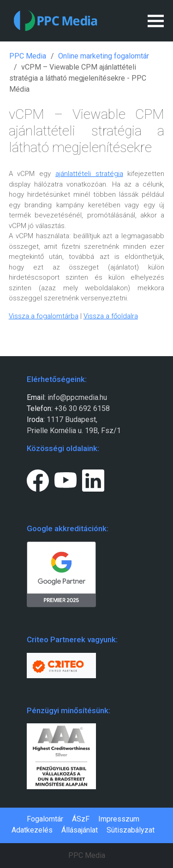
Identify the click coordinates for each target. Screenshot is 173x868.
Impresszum (119, 819)
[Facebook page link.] (38, 479)
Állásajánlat (80, 830)
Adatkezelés (32, 830)
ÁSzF (81, 819)
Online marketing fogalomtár (104, 56)
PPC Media (28, 56)
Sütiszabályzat (131, 830)
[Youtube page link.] (66, 479)
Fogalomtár (45, 819)
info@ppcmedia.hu (77, 397)
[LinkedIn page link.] (93, 479)
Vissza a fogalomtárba (44, 316)
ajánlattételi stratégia (89, 174)
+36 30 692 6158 (81, 408)
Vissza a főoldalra (111, 316)
